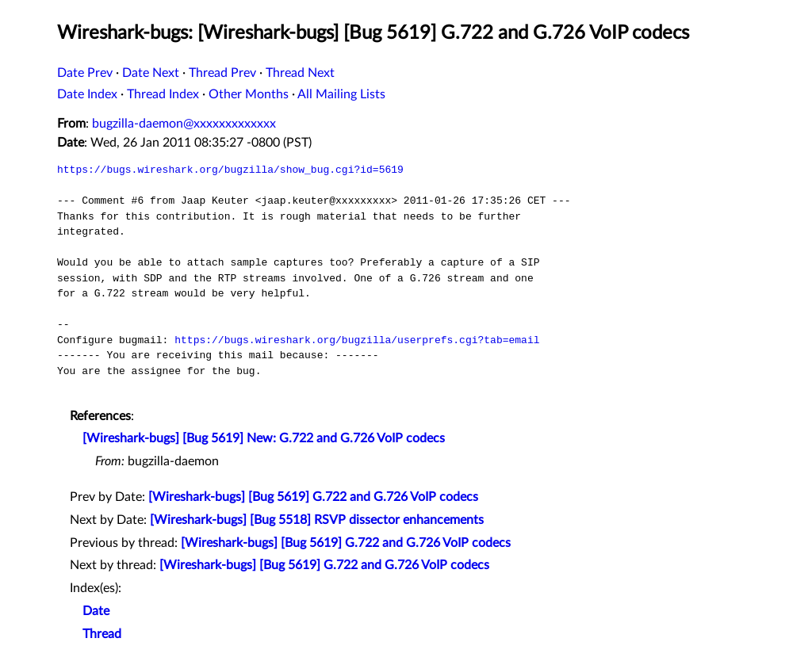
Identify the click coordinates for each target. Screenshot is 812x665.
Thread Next (300, 73)
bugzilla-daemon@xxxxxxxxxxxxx (184, 124)
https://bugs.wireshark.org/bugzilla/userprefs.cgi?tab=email (357, 340)
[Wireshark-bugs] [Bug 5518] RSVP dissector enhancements (317, 520)
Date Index (87, 94)
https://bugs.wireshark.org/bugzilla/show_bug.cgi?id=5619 (230, 170)
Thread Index (163, 94)
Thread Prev (222, 73)
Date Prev (85, 73)
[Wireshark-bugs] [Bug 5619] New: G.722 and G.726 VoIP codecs (264, 438)
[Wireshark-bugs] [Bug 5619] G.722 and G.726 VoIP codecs (313, 497)
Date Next (151, 73)
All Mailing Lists (341, 94)
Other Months (249, 94)
